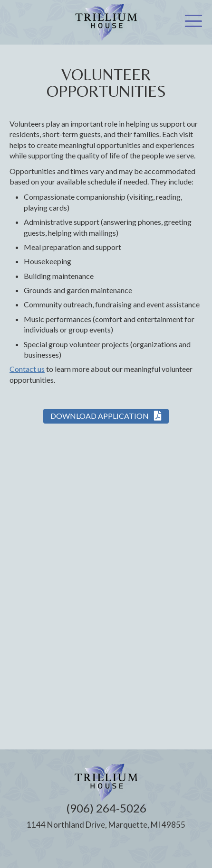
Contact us (27, 369)
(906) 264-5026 (106, 808)
